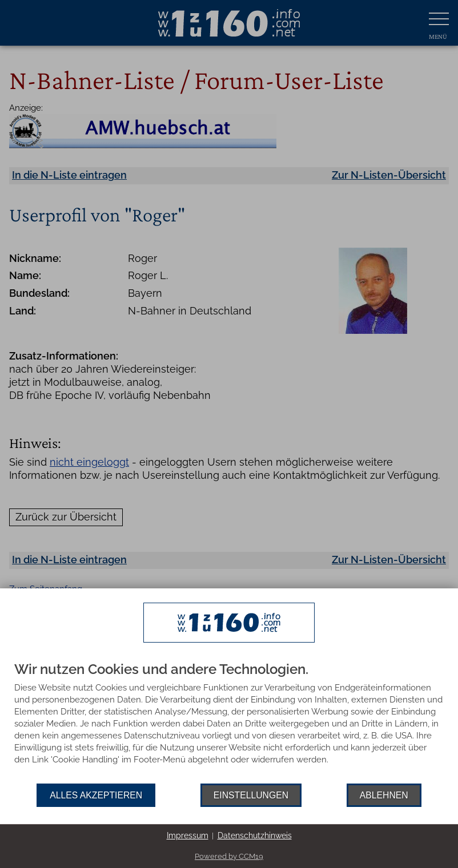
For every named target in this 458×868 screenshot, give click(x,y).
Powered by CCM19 (229, 856)
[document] (229, 723)
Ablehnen (384, 795)
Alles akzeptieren (96, 795)
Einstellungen (251, 795)
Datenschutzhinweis (255, 835)
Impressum (188, 835)
